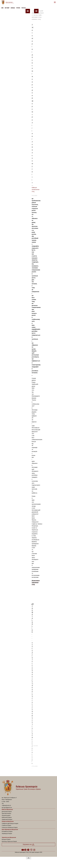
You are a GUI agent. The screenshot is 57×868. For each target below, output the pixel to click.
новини (34, 19)
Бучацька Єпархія (6, 839)
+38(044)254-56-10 (6, 806)
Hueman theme (37, 863)
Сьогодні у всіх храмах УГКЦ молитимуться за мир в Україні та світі (33, 693)
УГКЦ (39, 19)
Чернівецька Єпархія (7, 834)
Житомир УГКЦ (36, 17)
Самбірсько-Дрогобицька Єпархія (10, 824)
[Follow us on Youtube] (23, 850)
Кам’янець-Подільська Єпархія (9, 841)
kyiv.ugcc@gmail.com (7, 808)
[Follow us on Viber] (31, 850)
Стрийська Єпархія (6, 825)
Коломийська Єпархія (7, 832)
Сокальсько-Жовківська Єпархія (10, 827)
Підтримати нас (28, 845)
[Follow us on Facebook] (25, 850)
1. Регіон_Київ (37, 15)
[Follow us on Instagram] (34, 850)
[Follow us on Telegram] (28, 850)
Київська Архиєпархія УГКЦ (36, 190)
